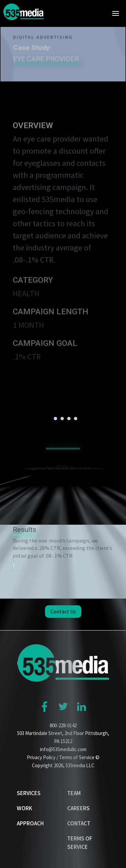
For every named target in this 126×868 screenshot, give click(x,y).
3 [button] (69, 419)
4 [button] (76, 419)
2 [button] (62, 419)
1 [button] (55, 419)
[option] (63, 404)
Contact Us (63, 611)
